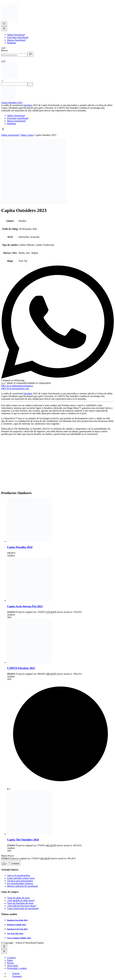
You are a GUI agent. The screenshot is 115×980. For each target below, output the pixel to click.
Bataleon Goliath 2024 (16, 925)
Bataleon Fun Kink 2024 (17, 920)
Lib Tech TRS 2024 (15, 933)
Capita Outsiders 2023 (12, 102)
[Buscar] (30, 54)
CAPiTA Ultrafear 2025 (21, 668)
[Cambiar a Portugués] (14, 976)
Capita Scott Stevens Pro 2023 (25, 606)
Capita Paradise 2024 (20, 547)
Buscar (4, 50)
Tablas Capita (27, 135)
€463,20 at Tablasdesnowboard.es (17, 386)
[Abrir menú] (2, 81)
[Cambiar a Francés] (13, 973)
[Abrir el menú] (4, 24)
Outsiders (28, 105)
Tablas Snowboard (10, 135)
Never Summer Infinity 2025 (19, 938)
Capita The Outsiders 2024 (23, 840)
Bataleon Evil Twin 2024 (17, 929)
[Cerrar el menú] (4, 29)
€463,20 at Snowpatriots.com (15, 388)
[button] (57, 129)
